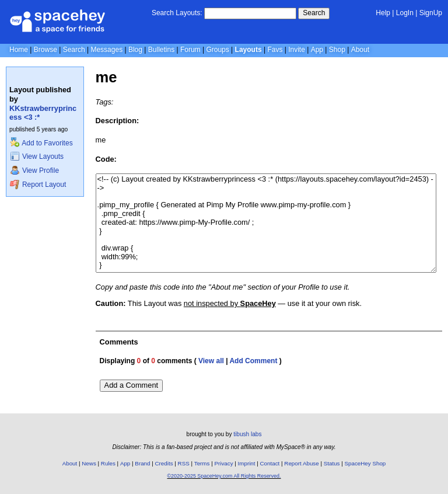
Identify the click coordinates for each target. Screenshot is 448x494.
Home (19, 50)
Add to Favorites (41, 143)
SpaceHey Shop (365, 463)
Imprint (247, 463)
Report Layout (38, 185)
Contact (270, 463)
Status (332, 463)
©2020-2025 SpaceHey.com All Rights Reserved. (224, 476)
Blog (135, 50)
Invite (297, 50)
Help (383, 13)
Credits (164, 463)
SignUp (431, 13)
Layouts (249, 50)
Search (314, 13)
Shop (337, 50)
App (317, 50)
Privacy (223, 463)
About (360, 50)
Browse (45, 50)
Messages (106, 50)
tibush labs (247, 434)
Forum (190, 50)
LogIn (405, 13)
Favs (275, 50)
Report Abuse (301, 463)
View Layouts (37, 156)
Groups (217, 50)
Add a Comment (131, 385)
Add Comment (253, 361)
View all (211, 361)
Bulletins (161, 50)
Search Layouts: (177, 13)
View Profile (34, 171)
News (89, 463)
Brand (142, 463)
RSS (184, 463)
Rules (108, 463)
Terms (202, 463)
